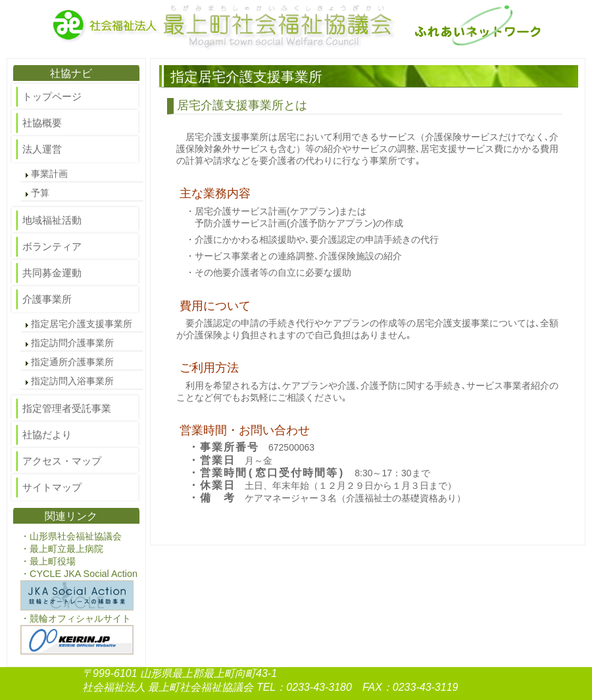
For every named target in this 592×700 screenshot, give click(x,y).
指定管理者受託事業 (67, 408)
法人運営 (42, 149)
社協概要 (42, 123)
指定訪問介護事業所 (72, 343)
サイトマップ (52, 487)
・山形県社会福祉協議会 (71, 536)
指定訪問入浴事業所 (72, 381)
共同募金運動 (52, 273)
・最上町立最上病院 (62, 549)
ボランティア (52, 246)
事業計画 (49, 174)
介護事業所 (47, 299)
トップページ (52, 96)
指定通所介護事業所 (72, 362)
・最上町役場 (48, 561)
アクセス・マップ (62, 461)
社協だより (47, 435)
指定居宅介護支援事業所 (82, 324)
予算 (40, 193)
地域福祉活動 (52, 220)
